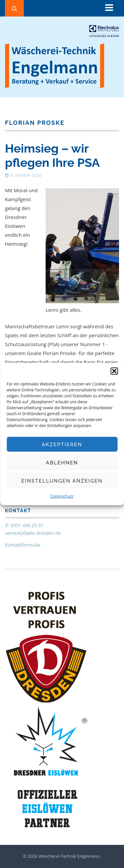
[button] (114, 371)
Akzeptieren (62, 444)
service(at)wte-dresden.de (33, 533)
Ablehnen (62, 462)
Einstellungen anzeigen (62, 481)
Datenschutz (62, 496)
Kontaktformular (23, 545)
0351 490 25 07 (27, 525)
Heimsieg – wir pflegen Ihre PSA (52, 155)
